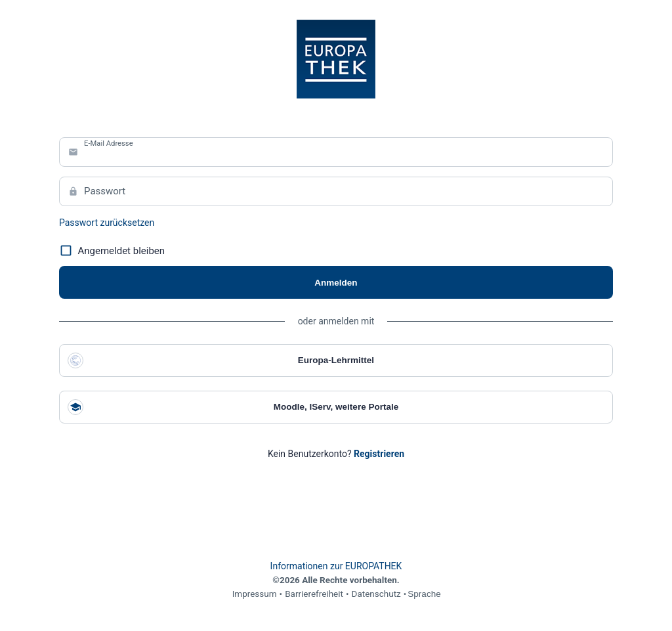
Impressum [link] (255, 594)
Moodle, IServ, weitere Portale (233, 407)
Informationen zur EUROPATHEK (336, 566)
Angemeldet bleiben (112, 251)
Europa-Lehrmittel (221, 360)
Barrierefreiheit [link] (314, 594)
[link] (379, 454)
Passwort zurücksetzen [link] (107, 223)
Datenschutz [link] (376, 594)
